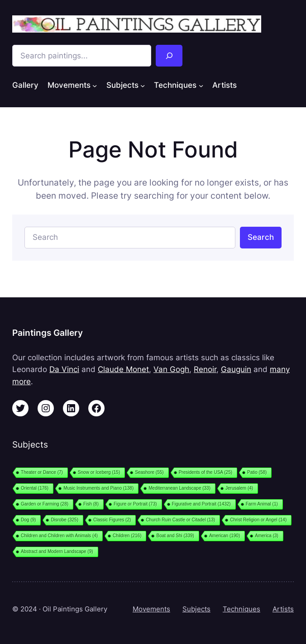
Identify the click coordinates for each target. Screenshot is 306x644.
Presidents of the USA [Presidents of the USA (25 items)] (206, 472)
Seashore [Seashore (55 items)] (149, 472)
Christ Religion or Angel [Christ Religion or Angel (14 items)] (258, 520)
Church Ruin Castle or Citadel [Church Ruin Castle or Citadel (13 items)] (180, 520)
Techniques (241, 609)
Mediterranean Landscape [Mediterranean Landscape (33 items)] (179, 488)
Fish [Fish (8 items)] (91, 504)
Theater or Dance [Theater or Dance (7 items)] (42, 472)
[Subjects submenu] (143, 86)
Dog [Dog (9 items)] (28, 520)
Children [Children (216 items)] (127, 536)
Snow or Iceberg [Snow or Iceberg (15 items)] (99, 472)
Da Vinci (64, 369)
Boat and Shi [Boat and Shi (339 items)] (175, 536)
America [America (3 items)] (267, 536)
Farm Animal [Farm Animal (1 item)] (262, 504)
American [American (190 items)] (225, 536)
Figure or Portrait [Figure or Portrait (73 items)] (135, 504)
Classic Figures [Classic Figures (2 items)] (112, 520)
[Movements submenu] (95, 86)
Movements (151, 609)
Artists (283, 609)
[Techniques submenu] (201, 86)
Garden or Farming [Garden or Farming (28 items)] (45, 504)
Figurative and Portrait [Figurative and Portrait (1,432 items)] (201, 504)
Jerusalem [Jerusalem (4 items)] (239, 488)
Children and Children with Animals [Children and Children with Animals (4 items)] (59, 536)
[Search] (169, 56)
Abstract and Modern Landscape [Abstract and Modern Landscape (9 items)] (57, 551)
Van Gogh (171, 369)
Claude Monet (123, 369)
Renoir (205, 369)
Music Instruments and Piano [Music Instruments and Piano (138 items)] (98, 488)
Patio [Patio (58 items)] (257, 472)
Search (261, 237)
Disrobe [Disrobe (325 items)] (65, 520)
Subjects (196, 609)
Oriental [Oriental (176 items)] (35, 488)
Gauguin (236, 369)
